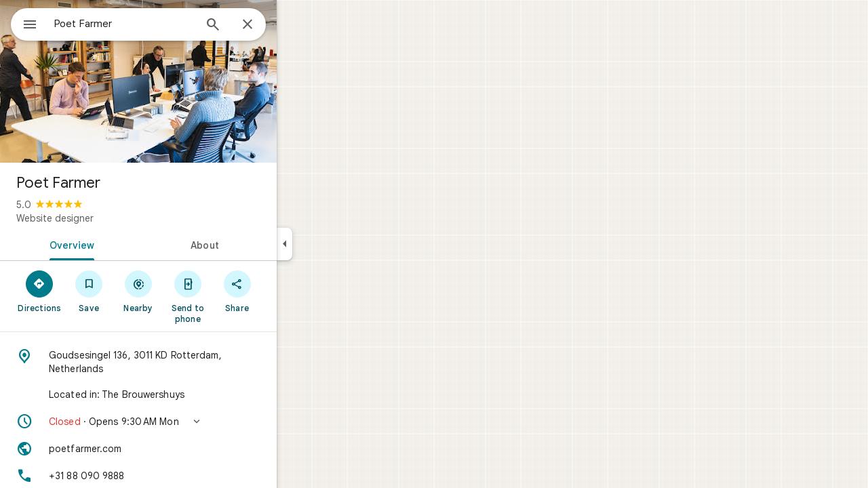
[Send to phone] (236, 296)
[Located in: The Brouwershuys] (187, 394)
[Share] (286, 291)
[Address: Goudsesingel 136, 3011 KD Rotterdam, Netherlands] (187, 362)
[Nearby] (188, 291)
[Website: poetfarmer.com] (187, 449)
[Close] (296, 25)
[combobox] (159, 24)
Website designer (104, 218)
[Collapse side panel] (333, 244)
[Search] (262, 26)
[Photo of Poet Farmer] (187, 81)
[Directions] (88, 291)
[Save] (138, 291)
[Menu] (24, 23)
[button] (187, 422)
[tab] (118, 244)
